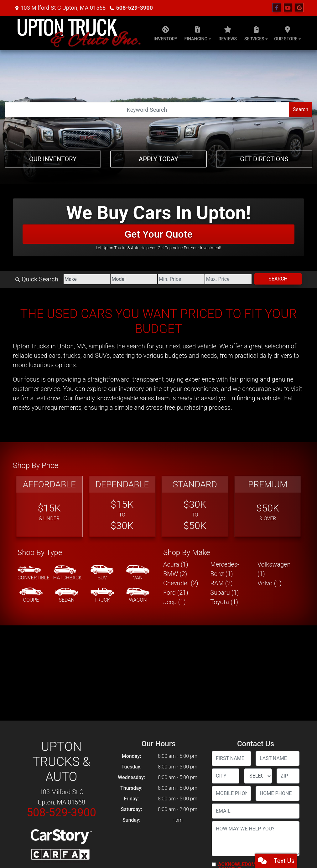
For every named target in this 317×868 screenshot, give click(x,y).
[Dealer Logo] (79, 33)
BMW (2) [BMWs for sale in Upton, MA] (175, 574)
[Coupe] (31, 595)
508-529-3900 (134, 8)
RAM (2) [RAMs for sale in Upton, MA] (221, 583)
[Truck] (102, 595)
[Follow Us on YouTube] (288, 8)
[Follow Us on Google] (299, 8)
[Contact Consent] (214, 864)
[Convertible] (34, 573)
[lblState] (258, 776)
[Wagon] (138, 595)
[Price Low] (181, 279)
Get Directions (264, 159)
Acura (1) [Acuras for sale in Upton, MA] (176, 564)
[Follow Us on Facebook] (277, 8)
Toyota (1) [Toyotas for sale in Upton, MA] (224, 602)
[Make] (87, 279)
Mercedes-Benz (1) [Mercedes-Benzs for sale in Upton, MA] (225, 569)
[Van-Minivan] (138, 573)
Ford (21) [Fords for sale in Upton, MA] (176, 593)
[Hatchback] (68, 573)
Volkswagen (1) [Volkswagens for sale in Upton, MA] (274, 569)
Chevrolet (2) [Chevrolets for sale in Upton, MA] (181, 583)
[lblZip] (288, 776)
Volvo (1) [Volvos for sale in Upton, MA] (270, 583)
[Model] (134, 279)
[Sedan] (67, 595)
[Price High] (229, 279)
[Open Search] (147, 110)
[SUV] (102, 573)
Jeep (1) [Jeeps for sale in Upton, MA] (174, 602)
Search (301, 109)
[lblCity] (226, 776)
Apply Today (158, 159)
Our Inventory (53, 159)
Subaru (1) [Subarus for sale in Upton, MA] (224, 593)
